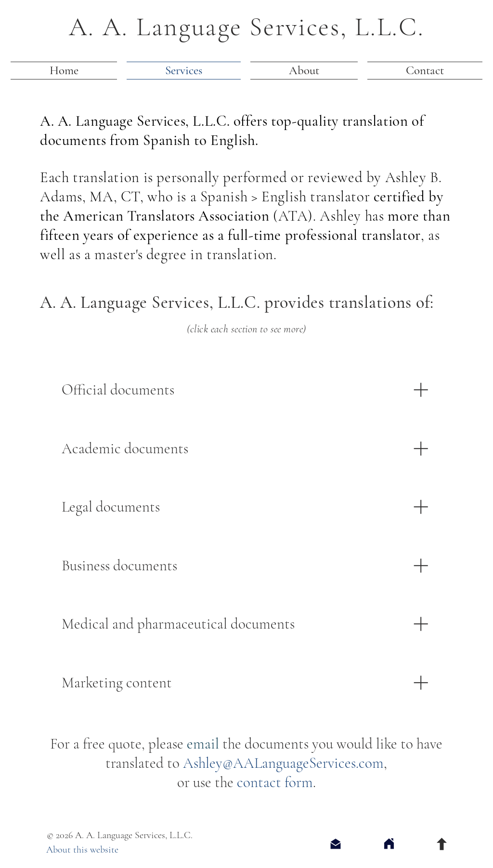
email (203, 744)
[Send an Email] (336, 844)
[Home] (389, 844)
